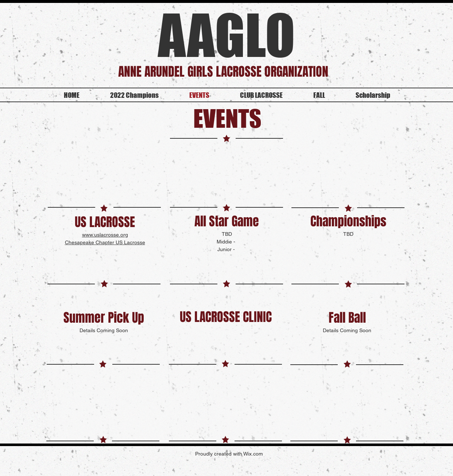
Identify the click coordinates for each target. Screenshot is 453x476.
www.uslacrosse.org (105, 235)
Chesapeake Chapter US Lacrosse (105, 242)
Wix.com (253, 454)
